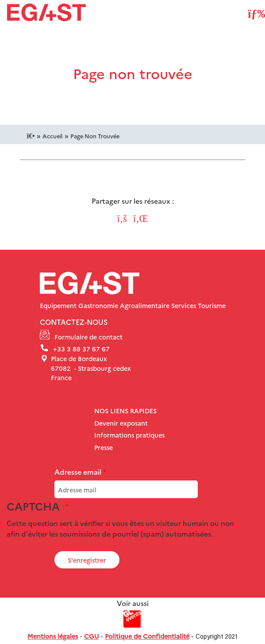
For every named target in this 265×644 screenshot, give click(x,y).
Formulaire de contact (88, 337)
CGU (91, 636)
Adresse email (78, 472)
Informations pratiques (129, 435)
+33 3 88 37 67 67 (81, 349)
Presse (104, 447)
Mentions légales (53, 636)
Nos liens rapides (125, 411)
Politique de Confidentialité (147, 636)
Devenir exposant (121, 423)
